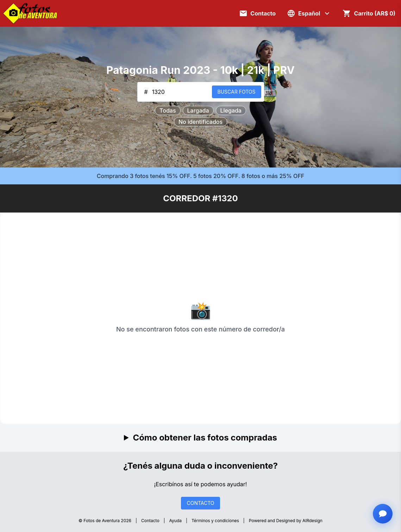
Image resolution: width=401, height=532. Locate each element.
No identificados (200, 122)
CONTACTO (200, 503)
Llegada (231, 110)
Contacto (150, 521)
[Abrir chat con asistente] (383, 514)
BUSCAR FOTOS (237, 92)
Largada (198, 110)
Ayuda (176, 521)
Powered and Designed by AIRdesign (286, 521)
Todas (168, 110)
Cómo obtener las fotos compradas (205, 438)
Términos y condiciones (215, 521)
